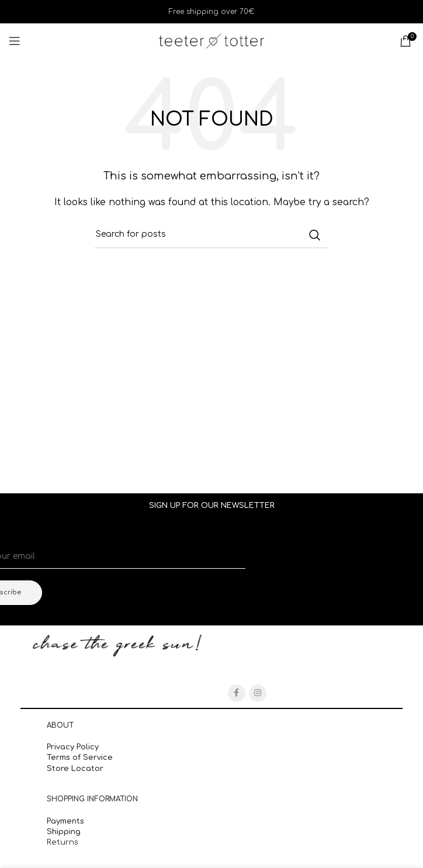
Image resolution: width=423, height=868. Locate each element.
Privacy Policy (73, 747)
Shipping (65, 832)
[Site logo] (211, 41)
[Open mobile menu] (15, 41)
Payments (65, 821)
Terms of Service (80, 758)
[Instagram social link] (258, 693)
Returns (63, 842)
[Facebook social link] (237, 693)
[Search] (211, 235)
